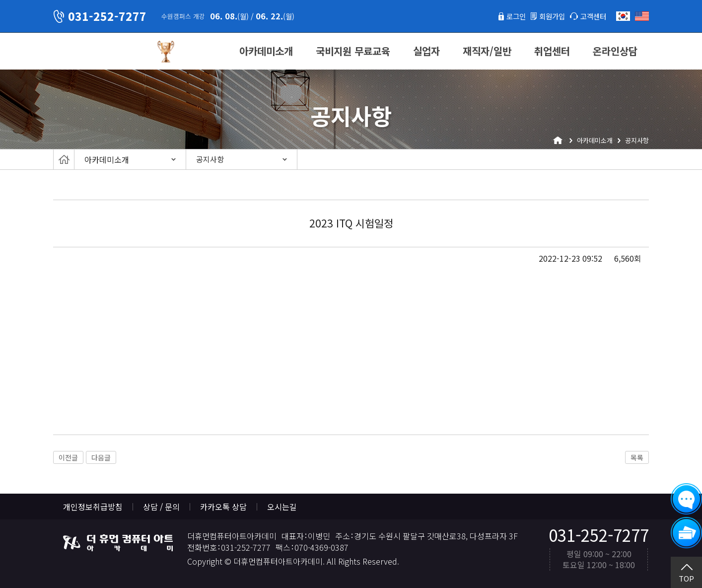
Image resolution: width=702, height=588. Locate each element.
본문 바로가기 (0, 0)
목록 (637, 457)
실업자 (426, 51)
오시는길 (282, 507)
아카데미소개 (266, 51)
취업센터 (552, 51)
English (642, 16)
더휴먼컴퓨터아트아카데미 (100, 52)
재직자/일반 (487, 51)
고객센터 (591, 16)
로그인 (507, 16)
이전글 (68, 457)
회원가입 (546, 16)
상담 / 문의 (161, 507)
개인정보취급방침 (93, 507)
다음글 (101, 457)
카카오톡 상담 (223, 507)
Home (64, 159)
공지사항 (210, 159)
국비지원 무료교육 (353, 51)
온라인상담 (615, 51)
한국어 (623, 16)
